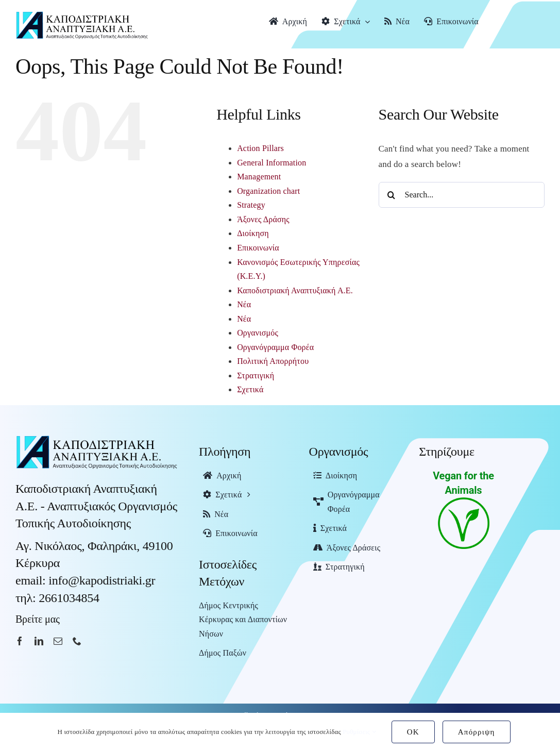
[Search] (392, 195)
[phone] (77, 641)
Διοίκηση (253, 233)
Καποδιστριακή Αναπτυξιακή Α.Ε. (295, 290)
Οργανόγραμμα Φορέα (275, 347)
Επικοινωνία (258, 248)
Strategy (251, 205)
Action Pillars (260, 148)
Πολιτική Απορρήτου (273, 361)
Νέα (244, 304)
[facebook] (20, 641)
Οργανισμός (258, 333)
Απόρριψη (477, 732)
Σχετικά (250, 389)
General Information (271, 163)
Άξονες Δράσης (263, 219)
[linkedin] (39, 641)
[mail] (58, 641)
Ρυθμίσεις (359, 732)
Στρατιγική (256, 375)
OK (413, 732)
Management (259, 177)
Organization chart (268, 191)
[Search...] (462, 195)
